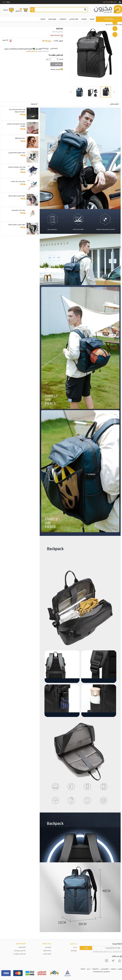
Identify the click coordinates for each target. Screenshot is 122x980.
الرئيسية (92, 19)
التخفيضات (63, 19)
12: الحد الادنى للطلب (56, 55)
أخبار (88, 969)
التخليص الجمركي (47, 954)
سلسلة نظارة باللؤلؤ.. (20, 138)
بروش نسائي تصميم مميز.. (19, 210)
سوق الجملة (52, 19)
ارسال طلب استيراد (55, 35)
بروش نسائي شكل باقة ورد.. (18, 181)
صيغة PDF (7, 40)
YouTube (120, 961)
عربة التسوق (19, 10)
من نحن (75, 947)
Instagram (107, 961)
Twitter (113, 961)
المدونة (43, 19)
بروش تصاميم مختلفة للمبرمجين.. (17, 153)
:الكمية (61, 59)
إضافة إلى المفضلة (55, 69)
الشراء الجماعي (74, 19)
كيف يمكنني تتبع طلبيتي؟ (19, 954)
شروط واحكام (48, 947)
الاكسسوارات (108, 25)
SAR (56, 41)
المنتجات (84, 19)
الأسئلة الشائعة (22, 947)
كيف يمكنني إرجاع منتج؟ (20, 951)
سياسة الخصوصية (47, 951)
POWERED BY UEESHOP (102, 972)
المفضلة (5, 10)
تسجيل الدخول (107, 2)
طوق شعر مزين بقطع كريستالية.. (17, 196)
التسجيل (114, 2)
